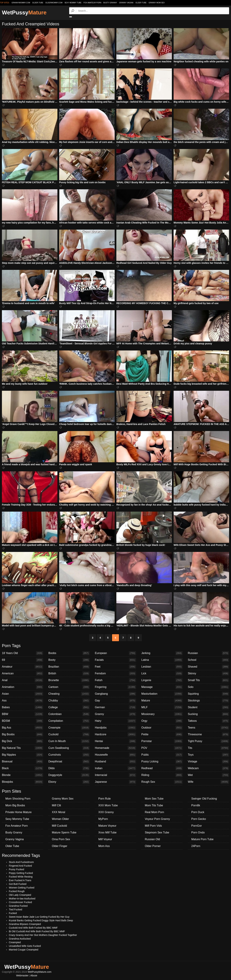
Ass (23, 701)
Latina (162, 660)
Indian (115, 768)
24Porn (196, 846)
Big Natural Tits (23, 748)
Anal (23, 680)
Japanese (115, 782)
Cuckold (69, 734)
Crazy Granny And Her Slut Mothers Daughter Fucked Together (43, 935)
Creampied (15, 942)
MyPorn (103, 819)
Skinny (208, 673)
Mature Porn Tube (202, 839)
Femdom (115, 673)
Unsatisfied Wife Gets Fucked (25, 946)
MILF (162, 707)
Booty (69, 660)
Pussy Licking (162, 762)
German (115, 707)
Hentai (115, 741)
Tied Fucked (16, 909)
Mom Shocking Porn (18, 799)
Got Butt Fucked (18, 884)
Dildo (69, 768)
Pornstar (162, 741)
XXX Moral (58, 812)
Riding (162, 775)
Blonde (23, 775)
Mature (162, 701)
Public (162, 755)
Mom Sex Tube (154, 799)
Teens (208, 728)
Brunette (69, 680)
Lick (162, 673)
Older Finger (60, 846)
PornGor (196, 826)
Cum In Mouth (69, 741)
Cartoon (69, 687)
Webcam (208, 768)
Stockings (208, 701)
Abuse (34, 975)
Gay (115, 701)
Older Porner (153, 846)
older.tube (38, 3)
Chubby (69, 701)
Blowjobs (23, 782)
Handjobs (115, 728)
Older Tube (141, 3)
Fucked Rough (17, 891)
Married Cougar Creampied (24, 950)
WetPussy (24, 13)
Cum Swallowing (69, 748)
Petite (162, 734)
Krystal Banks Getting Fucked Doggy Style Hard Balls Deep (41, 920)
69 (23, 660)
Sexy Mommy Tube (73, 3)
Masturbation (162, 694)
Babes (23, 707)
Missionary (162, 714)
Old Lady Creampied (20, 895)
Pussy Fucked (16, 869)
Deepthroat (69, 762)
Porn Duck (198, 812)
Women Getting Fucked (22, 888)
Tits (208, 748)
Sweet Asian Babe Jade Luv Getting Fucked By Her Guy (39, 917)
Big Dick (23, 741)
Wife (208, 782)
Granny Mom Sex (157, 3)
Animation (23, 687)
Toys (208, 755)
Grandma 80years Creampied (25, 924)
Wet (208, 775)
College (69, 707)
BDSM (23, 721)
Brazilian (69, 667)
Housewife (115, 755)
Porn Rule (104, 799)
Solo (208, 687)
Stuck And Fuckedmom (21, 862)
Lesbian (162, 667)
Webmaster (22, 975)
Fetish (115, 680)
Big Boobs (23, 734)
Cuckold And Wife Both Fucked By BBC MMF (33, 928)
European (115, 653)
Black (23, 768)
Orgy (162, 721)
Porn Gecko (199, 819)
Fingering (115, 687)
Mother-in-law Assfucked (22, 899)
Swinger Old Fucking (204, 799)
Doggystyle (69, 775)
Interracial (115, 775)
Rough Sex (162, 782)
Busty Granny (110, 3)
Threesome (208, 734)
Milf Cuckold (59, 826)
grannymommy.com (21, 3)
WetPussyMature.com (40, 972)
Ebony (69, 782)
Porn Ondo (198, 832)
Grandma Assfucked (20, 939)
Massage (162, 687)
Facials (115, 660)
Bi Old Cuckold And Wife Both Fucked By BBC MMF (37, 931)
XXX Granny (106, 812)
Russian (208, 653)
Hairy (115, 721)
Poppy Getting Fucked (21, 873)
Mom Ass (104, 846)
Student (208, 707)
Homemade (115, 748)
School (208, 660)
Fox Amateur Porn (93, 3)
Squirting (208, 694)
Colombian (69, 714)
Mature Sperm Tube (64, 832)
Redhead (162, 768)
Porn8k (196, 805)
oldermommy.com (54, 3)
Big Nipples (23, 755)
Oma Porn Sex (61, 839)
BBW (23, 714)
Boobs (69, 653)
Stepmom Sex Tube (157, 832)
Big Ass (23, 728)
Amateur (23, 667)
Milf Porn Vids (153, 826)
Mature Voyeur (107, 826)
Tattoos (208, 721)
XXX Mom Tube (108, 805)
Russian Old (152, 839)
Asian (23, 694)
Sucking (208, 714)
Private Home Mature (18, 812)
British (69, 673)
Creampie (69, 728)
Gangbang (115, 694)
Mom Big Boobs (15, 805)
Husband (115, 762)
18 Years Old (23, 653)
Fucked (13, 913)
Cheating (69, 694)
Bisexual (23, 762)
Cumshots (69, 755)
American (23, 673)
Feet (115, 667)
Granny (115, 714)
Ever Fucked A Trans (20, 880)
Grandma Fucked (18, 906)
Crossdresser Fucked (20, 902)
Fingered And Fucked (20, 866)
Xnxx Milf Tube (107, 832)
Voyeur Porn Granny (157, 819)
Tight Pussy (208, 741)
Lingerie (162, 680)
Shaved (208, 667)
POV (162, 748)
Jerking (162, 653)
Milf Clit (56, 805)
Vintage (208, 762)
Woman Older (60, 819)
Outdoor (162, 728)
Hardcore (115, 734)
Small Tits (208, 680)
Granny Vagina (126, 3)
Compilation (69, 721)
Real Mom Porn (154, 812)
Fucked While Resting (21, 877)
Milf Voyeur (105, 839)
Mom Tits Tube (154, 805)
